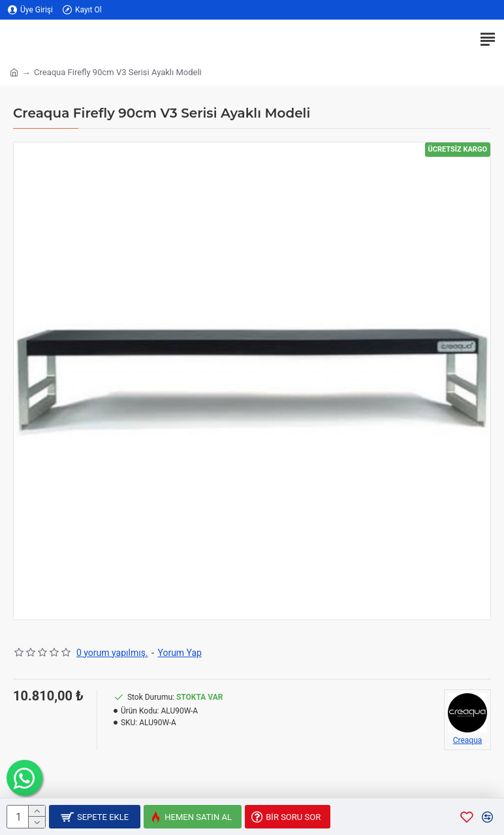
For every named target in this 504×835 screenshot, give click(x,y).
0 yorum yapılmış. (112, 653)
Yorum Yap (180, 653)
